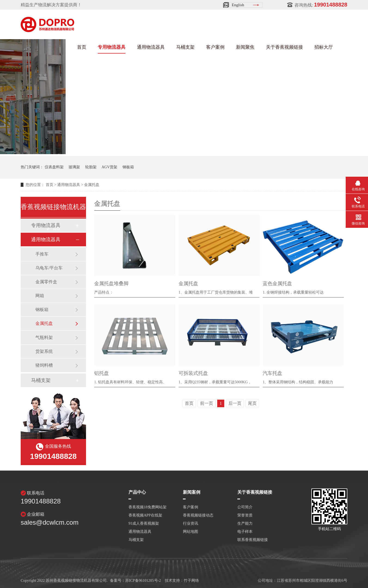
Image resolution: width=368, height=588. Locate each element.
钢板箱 (128, 167)
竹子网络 (191, 581)
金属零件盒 (46, 282)
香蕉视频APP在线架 (145, 515)
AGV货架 (109, 167)
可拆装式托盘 (193, 373)
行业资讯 (191, 524)
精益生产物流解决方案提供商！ (51, 5)
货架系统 (44, 351)
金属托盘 (92, 185)
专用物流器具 (112, 47)
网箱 (40, 296)
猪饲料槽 (44, 365)
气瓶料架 (44, 337)
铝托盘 (102, 373)
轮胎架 (91, 167)
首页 (82, 47)
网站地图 (191, 532)
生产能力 (245, 524)
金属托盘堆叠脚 (111, 284)
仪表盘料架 (54, 167)
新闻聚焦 (245, 47)
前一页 (207, 403)
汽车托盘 (272, 373)
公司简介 (245, 507)
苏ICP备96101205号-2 (143, 581)
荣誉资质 (245, 515)
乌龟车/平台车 (49, 268)
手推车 (42, 254)
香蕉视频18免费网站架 (148, 507)
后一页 (235, 403)
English (238, 5)
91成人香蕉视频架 (144, 524)
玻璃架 (74, 167)
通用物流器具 (151, 47)
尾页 (252, 403)
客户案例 (215, 47)
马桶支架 (185, 47)
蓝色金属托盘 (277, 284)
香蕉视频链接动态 (198, 515)
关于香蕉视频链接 (284, 47)
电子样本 (245, 532)
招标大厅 (324, 47)
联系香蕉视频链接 (253, 540)
